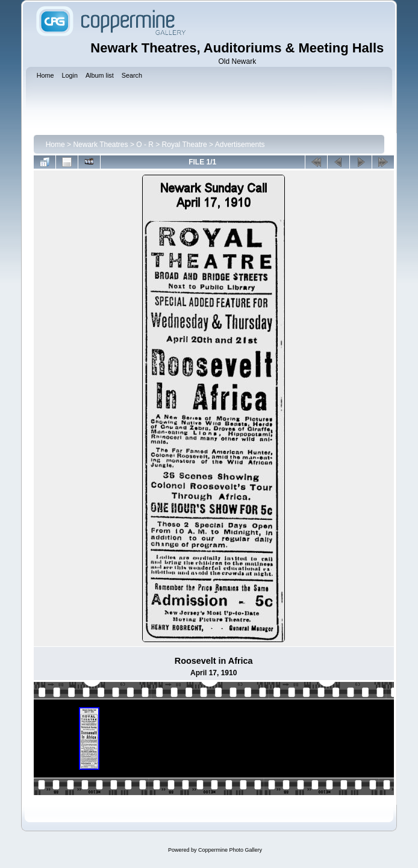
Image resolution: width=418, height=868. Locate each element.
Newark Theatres (100, 145)
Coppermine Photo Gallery (230, 850)
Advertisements (240, 145)
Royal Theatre (185, 145)
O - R (145, 145)
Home (55, 145)
